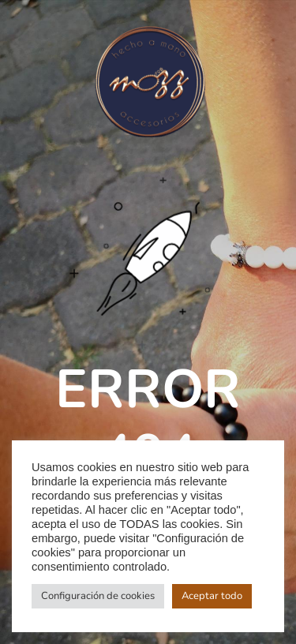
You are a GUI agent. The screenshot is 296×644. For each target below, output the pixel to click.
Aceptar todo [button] (212, 596)
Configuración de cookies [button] (98, 596)
